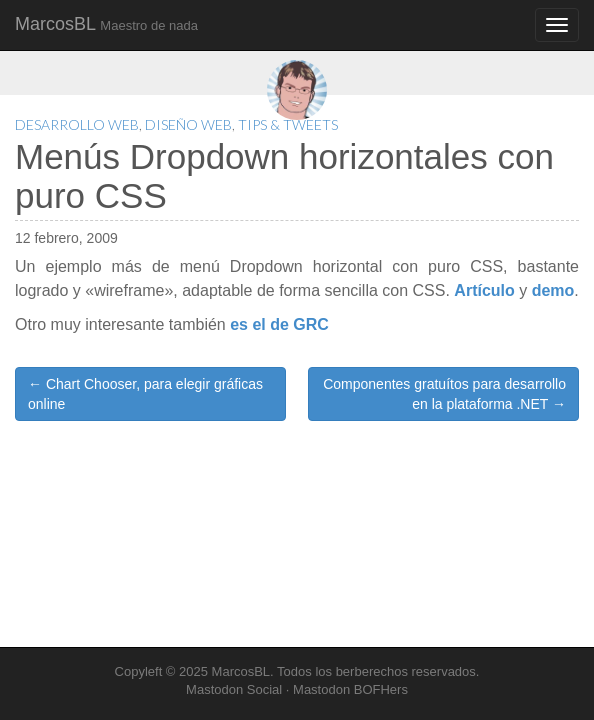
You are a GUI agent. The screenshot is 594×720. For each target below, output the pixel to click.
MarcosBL (106, 24)
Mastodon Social (234, 689)
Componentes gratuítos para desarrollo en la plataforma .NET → (444, 394)
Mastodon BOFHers (350, 689)
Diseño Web (188, 124)
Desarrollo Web (77, 124)
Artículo (484, 290)
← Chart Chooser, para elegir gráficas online (145, 394)
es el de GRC (279, 324)
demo (553, 290)
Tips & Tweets (288, 124)
